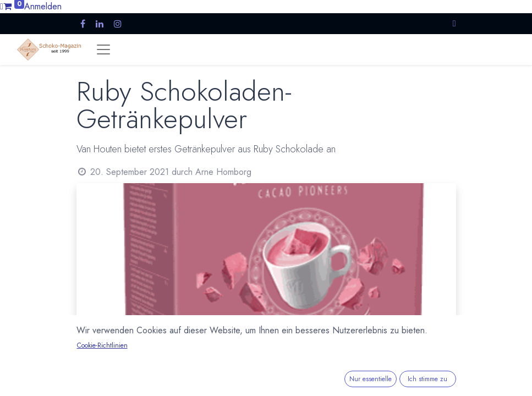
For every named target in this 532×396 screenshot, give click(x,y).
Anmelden (43, 6)
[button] (454, 23)
